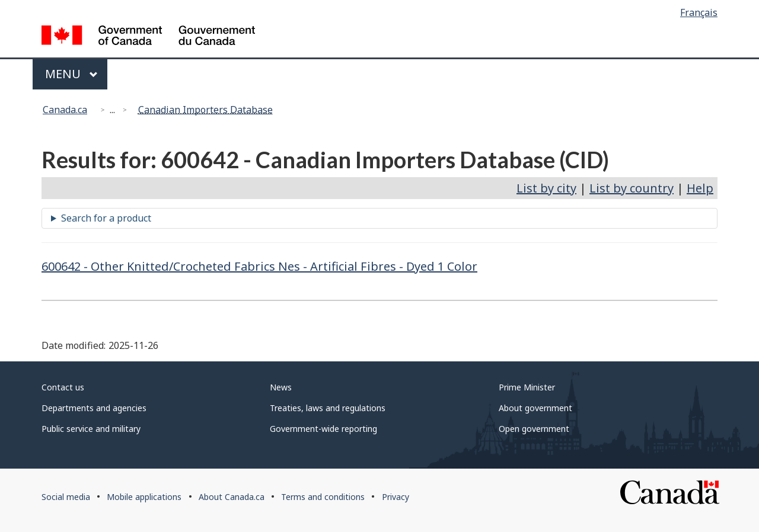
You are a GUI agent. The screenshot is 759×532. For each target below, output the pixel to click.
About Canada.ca (232, 497)
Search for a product (106, 218)
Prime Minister (527, 387)
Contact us (63, 387)
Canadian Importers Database (205, 110)
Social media (66, 497)
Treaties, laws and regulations (328, 408)
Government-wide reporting (323, 429)
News (281, 387)
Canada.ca (65, 110)
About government (535, 408)
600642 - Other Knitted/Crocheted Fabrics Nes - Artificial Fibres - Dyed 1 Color (259, 266)
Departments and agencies (94, 408)
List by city (546, 188)
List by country (632, 188)
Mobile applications (144, 497)
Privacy (396, 497)
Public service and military (91, 429)
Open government (534, 429)
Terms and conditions (323, 497)
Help (700, 188)
